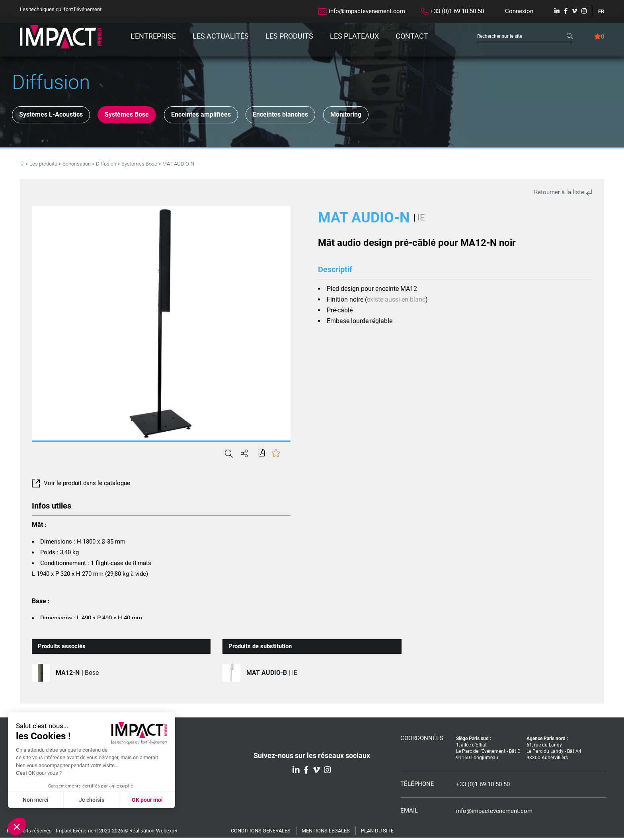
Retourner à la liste (563, 195)
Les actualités (221, 36)
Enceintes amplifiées (232, 116)
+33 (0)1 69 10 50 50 (452, 12)
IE (421, 220)
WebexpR (167, 833)
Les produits (289, 36)
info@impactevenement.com (362, 11)
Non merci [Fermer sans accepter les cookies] (36, 800)
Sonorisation (77, 166)
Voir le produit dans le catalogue (81, 485)
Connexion (519, 11)
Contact (412, 36)
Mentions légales (326, 833)
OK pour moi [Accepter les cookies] (147, 800)
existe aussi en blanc (396, 302)
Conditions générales (261, 833)
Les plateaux (354, 36)
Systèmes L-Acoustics (57, 116)
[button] (17, 826)
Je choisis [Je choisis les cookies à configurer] (92, 800)
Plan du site (377, 833)
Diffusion (106, 166)
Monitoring (402, 116)
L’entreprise (153, 36)
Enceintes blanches (324, 116)
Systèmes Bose (145, 116)
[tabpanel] (161, 325)
